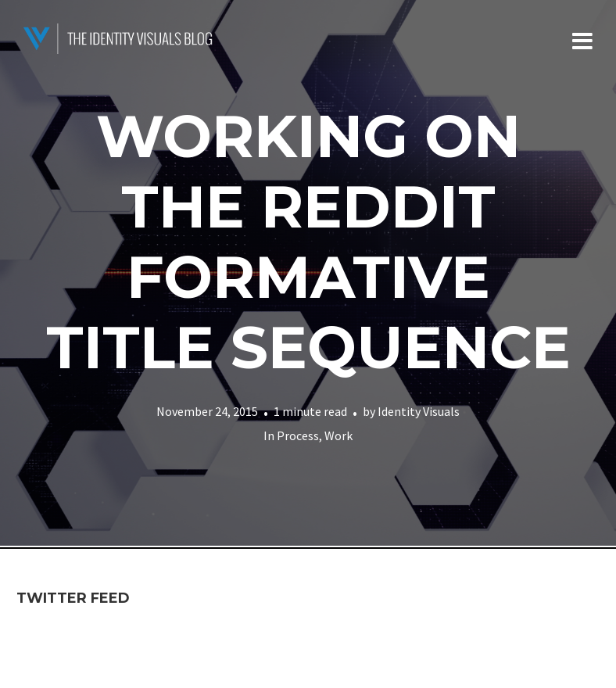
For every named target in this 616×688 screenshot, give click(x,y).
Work (338, 435)
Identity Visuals (419, 411)
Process (298, 435)
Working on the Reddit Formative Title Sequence (308, 242)
